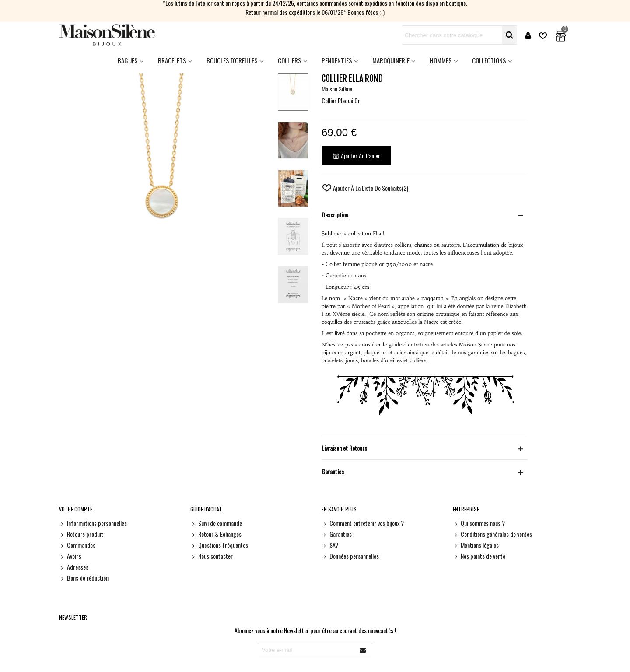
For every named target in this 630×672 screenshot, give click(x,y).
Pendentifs (337, 60)
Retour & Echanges (216, 534)
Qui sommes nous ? (479, 523)
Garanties (337, 534)
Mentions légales (476, 545)
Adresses (74, 567)
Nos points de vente (479, 556)
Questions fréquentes (219, 545)
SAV (330, 545)
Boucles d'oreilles (232, 60)
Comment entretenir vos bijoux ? (363, 523)
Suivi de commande (216, 523)
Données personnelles (350, 556)
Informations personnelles (93, 523)
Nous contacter (212, 556)
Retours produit (81, 534)
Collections (489, 60)
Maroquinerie (391, 60)
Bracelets (172, 60)
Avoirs (70, 556)
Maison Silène (337, 89)
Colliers (290, 60)
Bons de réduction (84, 578)
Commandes (77, 545)
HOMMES (441, 60)
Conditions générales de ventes (492, 534)
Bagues (128, 60)
